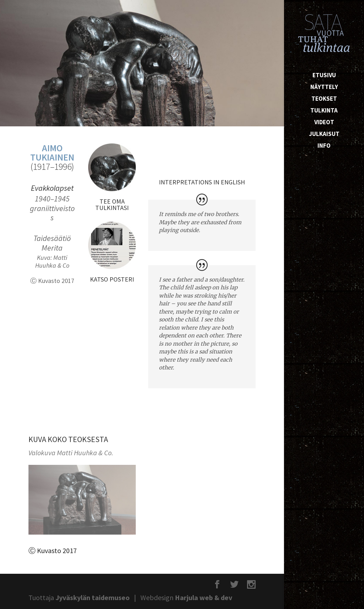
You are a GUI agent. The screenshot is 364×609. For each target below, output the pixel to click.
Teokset (324, 99)
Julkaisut (324, 135)
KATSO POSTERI (112, 279)
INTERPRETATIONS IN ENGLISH (202, 182)
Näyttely (324, 88)
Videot (324, 123)
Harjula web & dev (204, 597)
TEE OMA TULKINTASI (112, 204)
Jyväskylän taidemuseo (93, 597)
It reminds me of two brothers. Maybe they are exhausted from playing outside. (200, 222)
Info (324, 146)
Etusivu (324, 76)
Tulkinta (324, 111)
